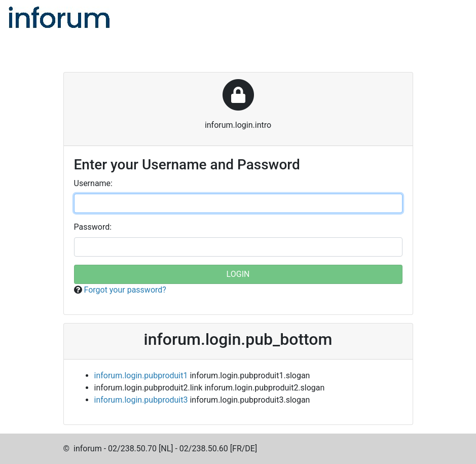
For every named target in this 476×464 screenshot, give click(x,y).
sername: (93, 183)
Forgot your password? (125, 290)
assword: (93, 227)
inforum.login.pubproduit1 (141, 376)
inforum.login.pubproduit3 (141, 400)
